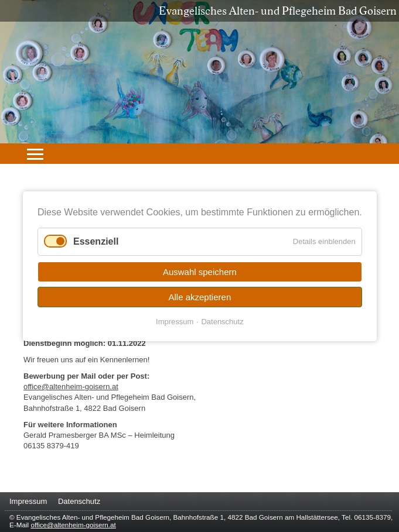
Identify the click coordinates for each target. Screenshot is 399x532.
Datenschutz (222, 321)
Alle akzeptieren (199, 296)
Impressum (175, 321)
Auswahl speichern (200, 271)
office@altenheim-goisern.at (71, 387)
